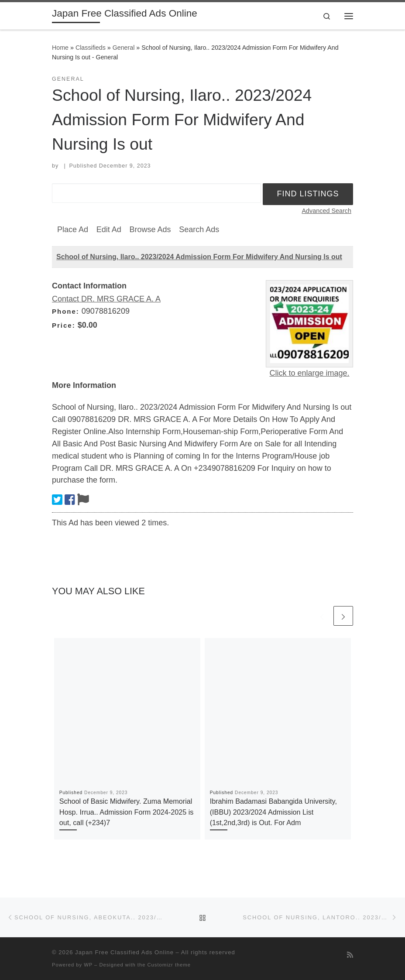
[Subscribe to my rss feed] (350, 955)
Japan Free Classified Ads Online (124, 952)
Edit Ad (109, 230)
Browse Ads (150, 230)
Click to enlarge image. (309, 373)
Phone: (66, 311)
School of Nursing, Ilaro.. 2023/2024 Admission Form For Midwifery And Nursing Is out (199, 257)
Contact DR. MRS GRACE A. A (106, 299)
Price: (64, 325)
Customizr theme (169, 965)
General (124, 48)
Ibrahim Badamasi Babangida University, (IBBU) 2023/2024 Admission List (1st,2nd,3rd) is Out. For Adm (273, 812)
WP (88, 965)
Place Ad (73, 230)
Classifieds (91, 48)
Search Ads (199, 230)
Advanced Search (326, 211)
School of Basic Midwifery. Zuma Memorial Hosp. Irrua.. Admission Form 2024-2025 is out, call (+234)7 (127, 812)
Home (60, 48)
